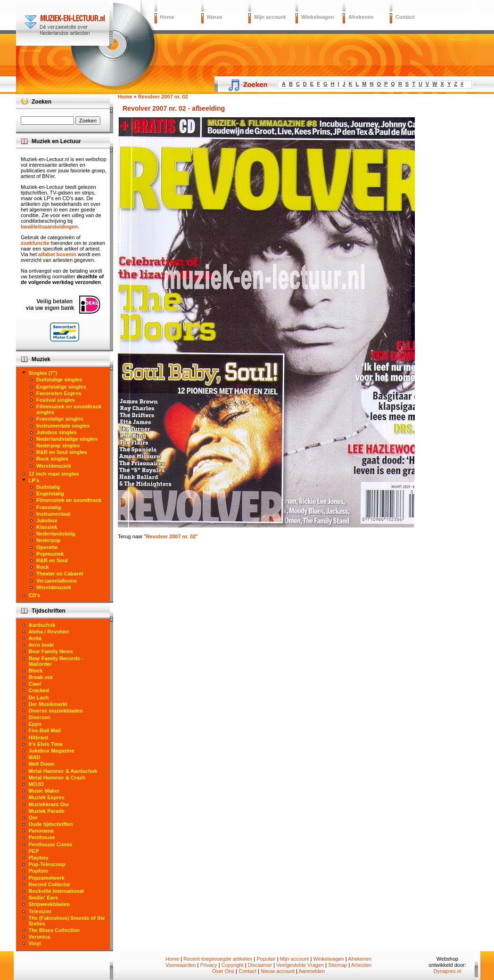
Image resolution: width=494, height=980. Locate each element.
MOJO (36, 784)
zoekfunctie (35, 243)
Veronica (40, 937)
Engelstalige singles (61, 387)
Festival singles (56, 400)
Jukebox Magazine (52, 751)
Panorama (41, 831)
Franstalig (49, 507)
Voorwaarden (181, 965)
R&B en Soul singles (62, 452)
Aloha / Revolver (49, 632)
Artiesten (361, 965)
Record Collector (50, 884)
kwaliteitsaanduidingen (49, 227)
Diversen (40, 717)
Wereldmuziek (54, 466)
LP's (34, 480)
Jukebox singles (57, 432)
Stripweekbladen (49, 904)
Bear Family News (51, 651)
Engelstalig (50, 494)
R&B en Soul (52, 560)
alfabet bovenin (57, 254)
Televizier (40, 911)
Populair (266, 959)
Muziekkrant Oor (49, 804)
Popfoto (39, 871)
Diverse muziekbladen (56, 711)
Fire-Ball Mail (45, 730)
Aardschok (42, 625)
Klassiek (47, 527)
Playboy (39, 858)
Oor (33, 818)
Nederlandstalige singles (67, 439)
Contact (405, 17)
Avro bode (41, 645)
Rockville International (56, 891)
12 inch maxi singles (54, 474)
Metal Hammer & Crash (57, 778)
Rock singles (52, 459)
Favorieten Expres (59, 393)
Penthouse (42, 837)
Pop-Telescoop (47, 864)
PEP (34, 851)
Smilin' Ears (44, 898)
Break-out (41, 677)
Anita (35, 638)
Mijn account (270, 17)
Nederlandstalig (56, 534)
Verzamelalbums (57, 581)
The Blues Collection (54, 930)
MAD (35, 757)
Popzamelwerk (47, 878)
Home (167, 17)
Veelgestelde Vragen (300, 965)
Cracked (39, 690)
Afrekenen (361, 17)
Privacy (209, 965)
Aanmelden (312, 971)
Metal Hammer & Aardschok (63, 771)
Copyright (233, 965)
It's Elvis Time (46, 744)
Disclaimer (260, 965)
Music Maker (44, 791)
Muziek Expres (47, 797)
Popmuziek (50, 554)
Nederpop (48, 540)
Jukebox (47, 520)
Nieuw (214, 17)
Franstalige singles (60, 419)
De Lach (39, 697)
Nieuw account (278, 971)
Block (36, 671)
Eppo (35, 724)
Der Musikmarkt (48, 704)
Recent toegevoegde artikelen (218, 959)
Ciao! (35, 684)
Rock (43, 567)
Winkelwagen (318, 17)
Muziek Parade (47, 811)
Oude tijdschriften (51, 824)
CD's (35, 595)
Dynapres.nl (448, 971)
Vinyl (35, 943)
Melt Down (42, 764)
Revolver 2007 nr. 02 (171, 536)
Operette (47, 547)
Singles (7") (43, 373)
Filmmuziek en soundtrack (69, 500)
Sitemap (338, 965)
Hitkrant (39, 737)
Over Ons (223, 971)
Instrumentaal (53, 514)
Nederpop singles (58, 445)
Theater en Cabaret (60, 574)
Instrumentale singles (63, 426)
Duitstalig (48, 487)
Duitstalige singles (59, 380)
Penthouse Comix (51, 844)
